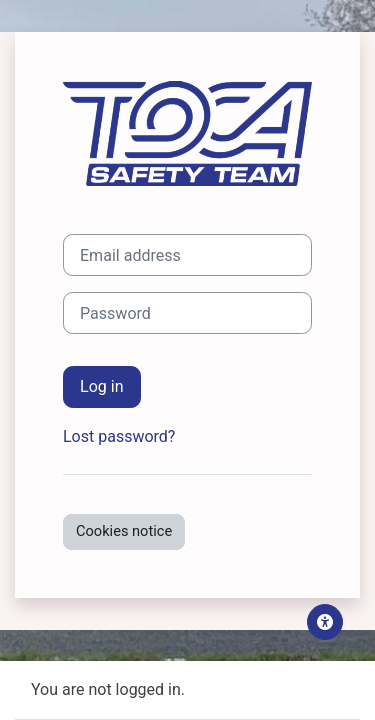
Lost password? (119, 436)
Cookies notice (124, 531)
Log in (102, 386)
